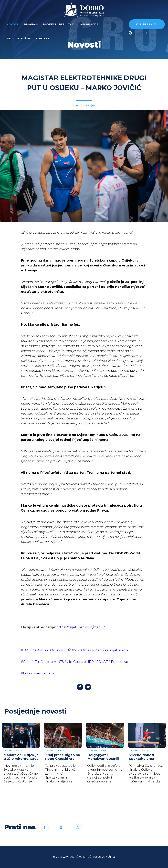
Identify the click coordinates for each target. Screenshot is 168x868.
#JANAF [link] (101, 662)
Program (31, 24)
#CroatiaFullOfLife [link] (36, 662)
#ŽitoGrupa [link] (74, 662)
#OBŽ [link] (66, 650)
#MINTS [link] (57, 662)
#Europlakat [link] (118, 662)
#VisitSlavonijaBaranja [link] (110, 650)
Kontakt (43, 38)
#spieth (48, 673)
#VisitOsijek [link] (82, 650)
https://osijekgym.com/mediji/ (81, 627)
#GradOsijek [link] (50, 650)
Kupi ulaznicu (147, 24)
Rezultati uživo (19, 38)
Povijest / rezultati (59, 24)
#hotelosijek (31, 673)
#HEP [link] (89, 662)
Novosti (13, 24)
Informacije (89, 24)
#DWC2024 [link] (30, 650)
